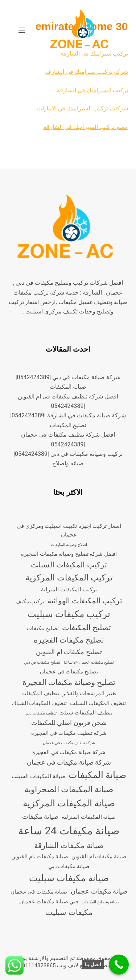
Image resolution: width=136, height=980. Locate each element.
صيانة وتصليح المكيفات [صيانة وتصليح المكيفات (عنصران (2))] (100, 902)
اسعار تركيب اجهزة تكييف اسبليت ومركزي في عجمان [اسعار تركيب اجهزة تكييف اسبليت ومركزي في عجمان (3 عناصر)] (69, 530)
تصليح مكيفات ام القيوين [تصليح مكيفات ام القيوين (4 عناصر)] (69, 652)
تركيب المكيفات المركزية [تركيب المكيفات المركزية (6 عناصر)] (69, 578)
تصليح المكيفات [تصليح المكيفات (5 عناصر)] (86, 628)
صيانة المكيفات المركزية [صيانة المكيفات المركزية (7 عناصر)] (69, 803)
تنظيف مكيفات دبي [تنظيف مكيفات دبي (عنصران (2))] (41, 713)
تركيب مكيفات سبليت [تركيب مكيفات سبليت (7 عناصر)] (69, 614)
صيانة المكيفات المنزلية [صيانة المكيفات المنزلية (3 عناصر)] (89, 817)
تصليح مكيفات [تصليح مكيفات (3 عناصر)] (43, 628)
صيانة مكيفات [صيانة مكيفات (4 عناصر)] (40, 816)
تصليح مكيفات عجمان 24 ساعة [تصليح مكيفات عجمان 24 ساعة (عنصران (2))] (89, 662)
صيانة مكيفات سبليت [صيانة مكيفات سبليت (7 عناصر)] (69, 878)
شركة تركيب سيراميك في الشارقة (86, 72)
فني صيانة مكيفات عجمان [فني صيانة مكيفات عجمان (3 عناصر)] (49, 902)
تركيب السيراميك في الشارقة (92, 90)
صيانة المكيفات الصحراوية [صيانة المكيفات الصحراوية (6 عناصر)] (69, 789)
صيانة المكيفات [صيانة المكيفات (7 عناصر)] (97, 775)
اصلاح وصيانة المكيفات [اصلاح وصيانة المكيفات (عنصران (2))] (69, 545)
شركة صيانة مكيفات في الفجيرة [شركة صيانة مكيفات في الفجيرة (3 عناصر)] (69, 752)
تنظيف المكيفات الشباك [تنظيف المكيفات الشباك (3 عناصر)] (39, 703)
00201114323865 (34, 965)
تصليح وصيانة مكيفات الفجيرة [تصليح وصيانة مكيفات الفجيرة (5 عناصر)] (69, 683)
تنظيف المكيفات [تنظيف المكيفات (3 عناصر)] (40, 693)
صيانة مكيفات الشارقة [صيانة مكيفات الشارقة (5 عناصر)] (69, 846)
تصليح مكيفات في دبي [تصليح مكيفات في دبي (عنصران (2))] (42, 662)
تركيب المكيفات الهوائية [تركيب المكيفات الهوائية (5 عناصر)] (85, 601)
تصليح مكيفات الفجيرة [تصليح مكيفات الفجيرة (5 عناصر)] (69, 640)
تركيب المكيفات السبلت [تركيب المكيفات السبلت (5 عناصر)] (69, 565)
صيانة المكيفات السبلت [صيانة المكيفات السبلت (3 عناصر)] (38, 776)
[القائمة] (22, 30)
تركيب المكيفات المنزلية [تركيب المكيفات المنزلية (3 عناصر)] (69, 590)
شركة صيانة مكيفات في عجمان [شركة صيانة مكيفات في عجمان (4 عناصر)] (69, 762)
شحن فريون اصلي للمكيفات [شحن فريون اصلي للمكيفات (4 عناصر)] (69, 723)
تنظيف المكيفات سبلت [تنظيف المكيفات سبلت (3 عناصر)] (86, 713)
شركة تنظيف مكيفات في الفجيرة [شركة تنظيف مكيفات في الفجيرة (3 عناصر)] (69, 733)
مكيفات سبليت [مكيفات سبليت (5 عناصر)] (69, 912)
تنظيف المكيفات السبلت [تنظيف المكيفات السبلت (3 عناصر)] (98, 703)
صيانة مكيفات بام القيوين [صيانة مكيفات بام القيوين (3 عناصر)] (40, 857)
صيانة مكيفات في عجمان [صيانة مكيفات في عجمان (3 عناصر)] (39, 892)
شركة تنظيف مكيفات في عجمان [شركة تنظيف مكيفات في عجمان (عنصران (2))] (69, 743)
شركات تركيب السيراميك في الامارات (83, 108)
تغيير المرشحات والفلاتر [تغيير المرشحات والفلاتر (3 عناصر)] (89, 693)
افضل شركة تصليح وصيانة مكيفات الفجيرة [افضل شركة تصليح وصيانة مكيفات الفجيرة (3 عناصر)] (69, 554)
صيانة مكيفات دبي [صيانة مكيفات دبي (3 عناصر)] (69, 866)
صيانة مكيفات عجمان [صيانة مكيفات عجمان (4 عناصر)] (99, 891)
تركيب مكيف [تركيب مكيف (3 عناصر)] (30, 602)
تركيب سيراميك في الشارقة (94, 54)
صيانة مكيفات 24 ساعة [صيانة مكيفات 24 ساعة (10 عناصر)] (69, 831)
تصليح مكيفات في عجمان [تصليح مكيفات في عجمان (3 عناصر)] (69, 672)
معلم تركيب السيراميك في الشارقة (86, 127)
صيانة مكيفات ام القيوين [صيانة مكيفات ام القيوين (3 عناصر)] (99, 857)
